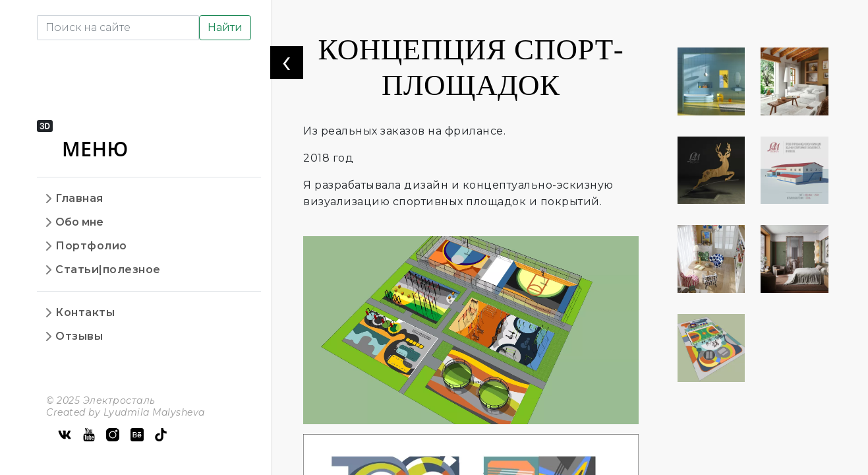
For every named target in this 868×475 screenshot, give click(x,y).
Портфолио (91, 246)
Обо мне (79, 222)
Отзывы (79, 336)
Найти (225, 27)
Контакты (85, 312)
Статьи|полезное (108, 269)
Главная (79, 198)
